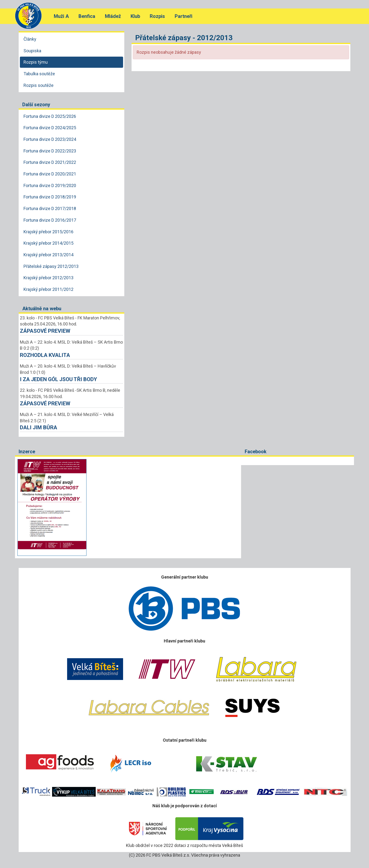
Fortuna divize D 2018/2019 (50, 197)
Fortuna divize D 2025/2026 (50, 116)
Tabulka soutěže (39, 74)
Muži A (61, 16)
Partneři (184, 16)
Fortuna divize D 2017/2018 (50, 208)
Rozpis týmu (36, 62)
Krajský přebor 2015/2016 (48, 232)
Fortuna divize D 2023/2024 (50, 139)
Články (30, 39)
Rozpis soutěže (39, 85)
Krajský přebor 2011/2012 (48, 289)
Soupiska (32, 51)
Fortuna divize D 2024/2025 (50, 128)
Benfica (87, 16)
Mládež (113, 16)
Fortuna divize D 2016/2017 (50, 220)
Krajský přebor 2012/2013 (48, 278)
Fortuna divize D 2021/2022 (50, 162)
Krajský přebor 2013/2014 (48, 255)
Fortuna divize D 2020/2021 (50, 174)
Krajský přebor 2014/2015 (48, 243)
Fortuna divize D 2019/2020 (50, 185)
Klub (135, 16)
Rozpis (157, 16)
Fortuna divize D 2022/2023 (50, 151)
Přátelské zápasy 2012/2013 (51, 266)
